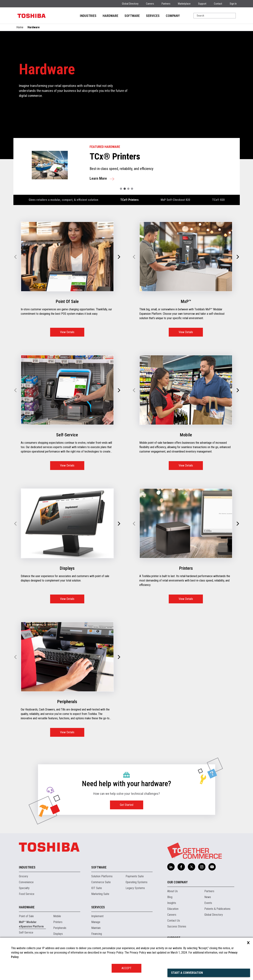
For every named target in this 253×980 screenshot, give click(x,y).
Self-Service (26, 933)
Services (98, 907)
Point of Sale (26, 916)
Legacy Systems (135, 888)
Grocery (24, 876)
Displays (58, 934)
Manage (96, 922)
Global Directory (130, 4)
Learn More (98, 178)
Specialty (24, 888)
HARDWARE (110, 16)
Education (173, 909)
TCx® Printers (129, 200)
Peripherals (60, 928)
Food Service (27, 894)
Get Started (127, 805)
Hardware (27, 907)
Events (208, 903)
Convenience (26, 882)
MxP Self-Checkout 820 (175, 200)
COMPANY (173, 16)
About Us (172, 891)
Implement (97, 916)
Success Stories (177, 926)
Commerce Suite (101, 882)
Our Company (177, 882)
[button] (121, 189)
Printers (58, 922)
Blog (170, 897)
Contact (218, 4)
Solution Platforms (102, 876)
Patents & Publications (217, 909)
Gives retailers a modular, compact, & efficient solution (63, 200)
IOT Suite (97, 888)
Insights (172, 903)
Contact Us (174, 921)
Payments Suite (135, 876)
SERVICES (153, 16)
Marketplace (184, 4)
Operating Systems (137, 882)
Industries (27, 867)
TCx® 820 (218, 200)
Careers (150, 4)
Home (20, 27)
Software (99, 867)
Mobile (57, 916)
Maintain (96, 928)
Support (202, 4)
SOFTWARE (132, 16)
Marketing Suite (100, 894)
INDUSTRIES (88, 16)
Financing (97, 934)
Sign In (233, 4)
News (208, 897)
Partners (166, 4)
